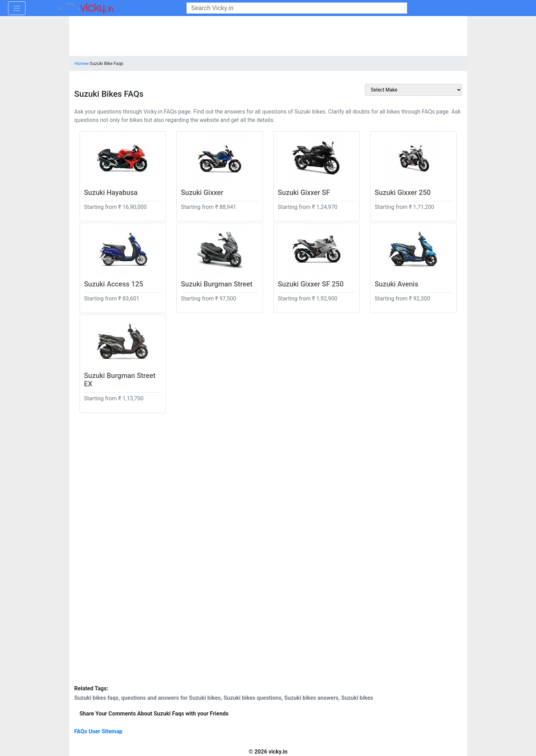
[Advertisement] (137, 544)
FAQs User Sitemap (98, 731)
